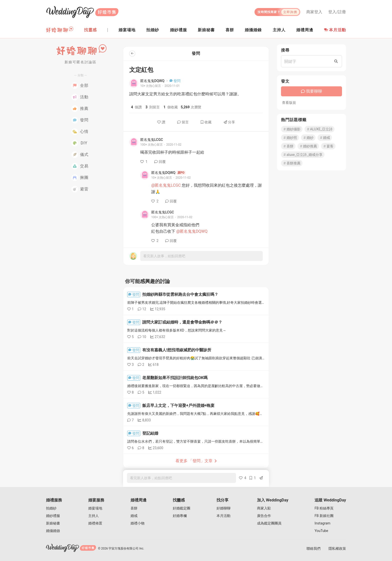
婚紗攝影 (292, 129)
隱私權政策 (337, 548)
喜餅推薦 (292, 163)
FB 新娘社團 (324, 516)
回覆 (160, 162)
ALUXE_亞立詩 (319, 129)
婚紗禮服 (53, 516)
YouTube (321, 531)
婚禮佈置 (95, 523)
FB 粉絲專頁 (324, 508)
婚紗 (308, 138)
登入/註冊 (337, 12)
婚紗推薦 (308, 146)
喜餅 (288, 146)
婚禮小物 (137, 523)
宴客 (328, 146)
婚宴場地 (95, 508)
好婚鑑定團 (181, 508)
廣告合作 (264, 516)
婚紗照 (290, 138)
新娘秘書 (53, 523)
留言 (183, 122)
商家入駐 (264, 508)
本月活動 (335, 30)
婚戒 (325, 138)
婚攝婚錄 (53, 531)
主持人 (93, 516)
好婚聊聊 (223, 508)
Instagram (322, 523)
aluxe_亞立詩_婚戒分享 (303, 155)
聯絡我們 (313, 548)
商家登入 (314, 12)
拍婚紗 (51, 508)
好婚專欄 (180, 516)
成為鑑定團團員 (269, 523)
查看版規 (289, 103)
